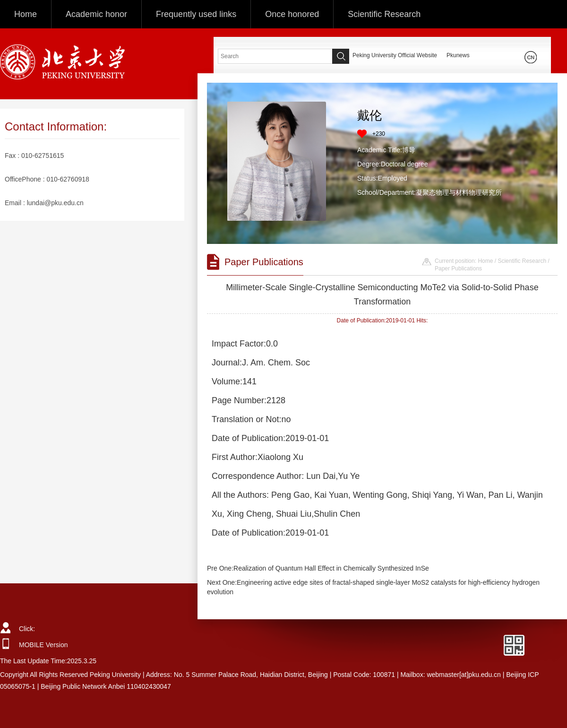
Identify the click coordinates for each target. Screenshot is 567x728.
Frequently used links (196, 14)
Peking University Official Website (395, 55)
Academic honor (96, 14)
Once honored (292, 14)
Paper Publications (458, 269)
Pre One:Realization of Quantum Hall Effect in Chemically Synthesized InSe (318, 568)
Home (26, 14)
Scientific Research (384, 14)
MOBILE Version (43, 645)
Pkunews (458, 55)
